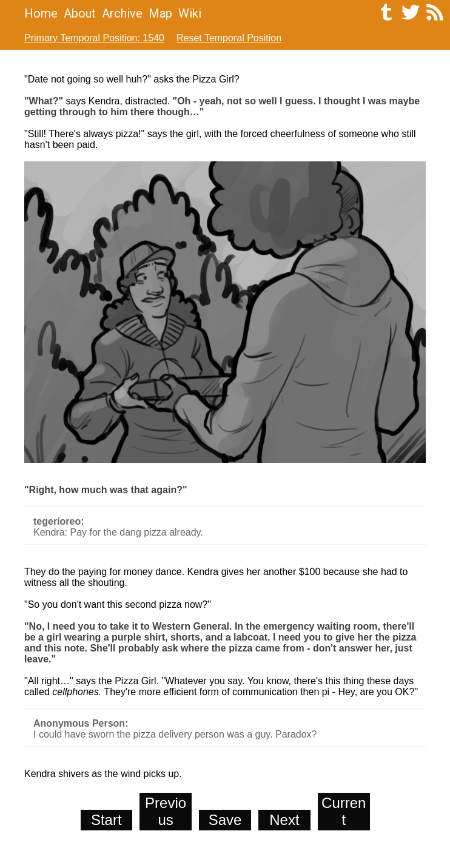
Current (344, 811)
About (80, 13)
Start (106, 820)
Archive (122, 13)
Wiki (190, 13)
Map (160, 13)
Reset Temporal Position (229, 38)
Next (284, 820)
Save (225, 820)
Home (41, 13)
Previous (166, 811)
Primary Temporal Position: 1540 (94, 38)
